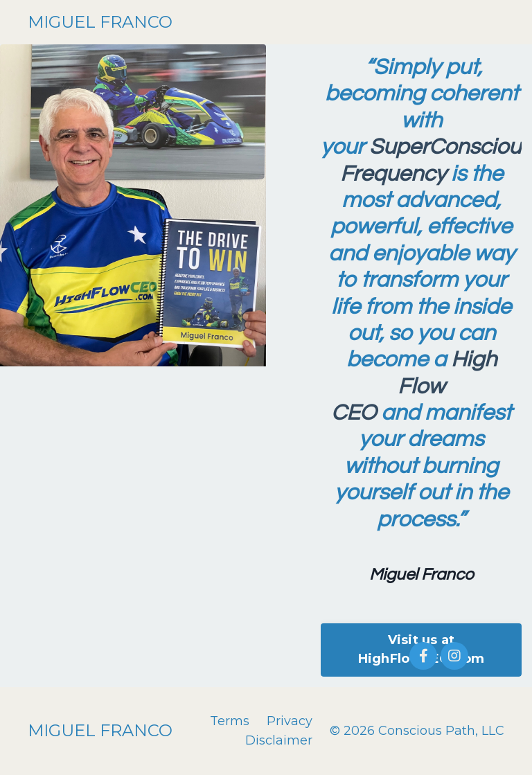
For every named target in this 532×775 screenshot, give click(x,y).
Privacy (290, 721)
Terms (230, 721)
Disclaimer (279, 740)
